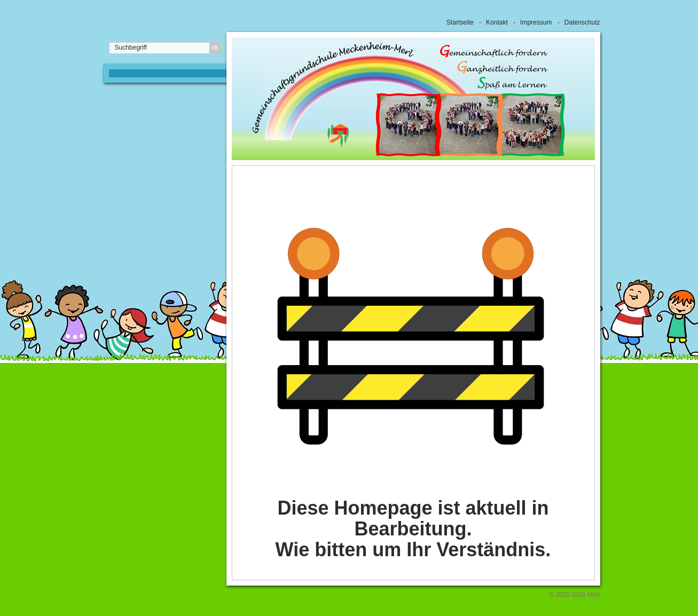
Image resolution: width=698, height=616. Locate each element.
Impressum (536, 22)
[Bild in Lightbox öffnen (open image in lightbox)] (411, 336)
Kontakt (497, 22)
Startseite (460, 22)
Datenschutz (582, 22)
